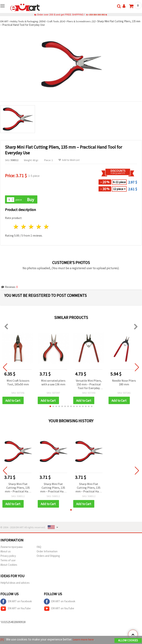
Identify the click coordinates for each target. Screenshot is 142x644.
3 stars (31, 227)
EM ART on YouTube (16, 609)
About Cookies (9, 565)
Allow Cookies (128, 641)
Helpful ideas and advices (15, 583)
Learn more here (85, 639)
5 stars (46, 227)
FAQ (39, 548)
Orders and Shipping (48, 557)
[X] (2, 639)
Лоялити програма (11, 548)
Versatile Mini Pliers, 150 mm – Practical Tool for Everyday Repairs (89, 385)
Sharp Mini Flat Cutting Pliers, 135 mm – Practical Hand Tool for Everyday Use (18, 488)
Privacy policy (8, 557)
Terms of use (8, 561)
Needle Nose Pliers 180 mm (124, 383)
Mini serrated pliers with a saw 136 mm (53, 383)
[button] (50, 407)
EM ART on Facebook (16, 602)
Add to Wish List (69, 160)
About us (6, 552)
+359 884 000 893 (97, 15)
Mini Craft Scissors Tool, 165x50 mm (18, 383)
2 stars (24, 227)
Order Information (47, 552)
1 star (16, 227)
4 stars (39, 227)
